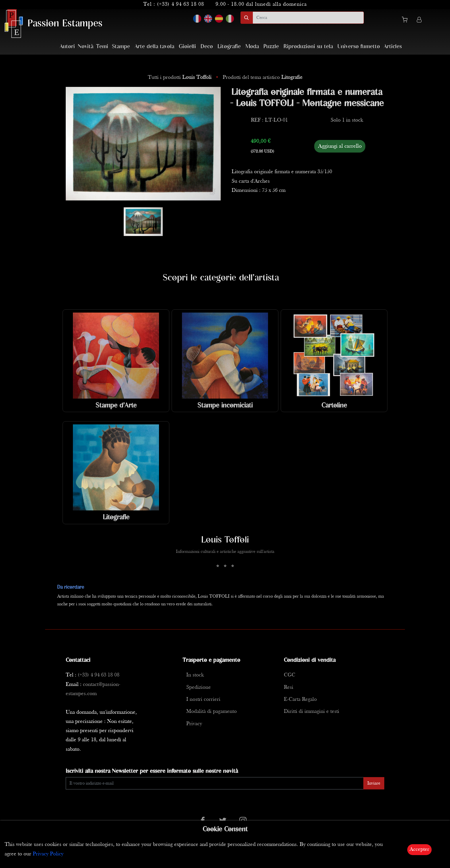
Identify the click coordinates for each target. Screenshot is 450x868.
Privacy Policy (48, 854)
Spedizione (199, 687)
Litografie (229, 47)
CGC (290, 675)
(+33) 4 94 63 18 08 (181, 4)
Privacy (194, 724)
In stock (195, 675)
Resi (289, 687)
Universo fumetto (359, 47)
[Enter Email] (215, 783)
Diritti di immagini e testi (312, 712)
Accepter (419, 850)
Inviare (374, 783)
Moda (252, 47)
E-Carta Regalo (300, 700)
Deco (207, 47)
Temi (102, 47)
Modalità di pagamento (212, 712)
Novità (86, 47)
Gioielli (187, 47)
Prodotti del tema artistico (263, 78)
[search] (308, 18)
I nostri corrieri (203, 700)
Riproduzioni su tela (308, 47)
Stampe (121, 47)
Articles (393, 47)
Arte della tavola (154, 47)
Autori (67, 47)
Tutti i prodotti (180, 78)
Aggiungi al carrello (340, 146)
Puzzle (271, 47)
